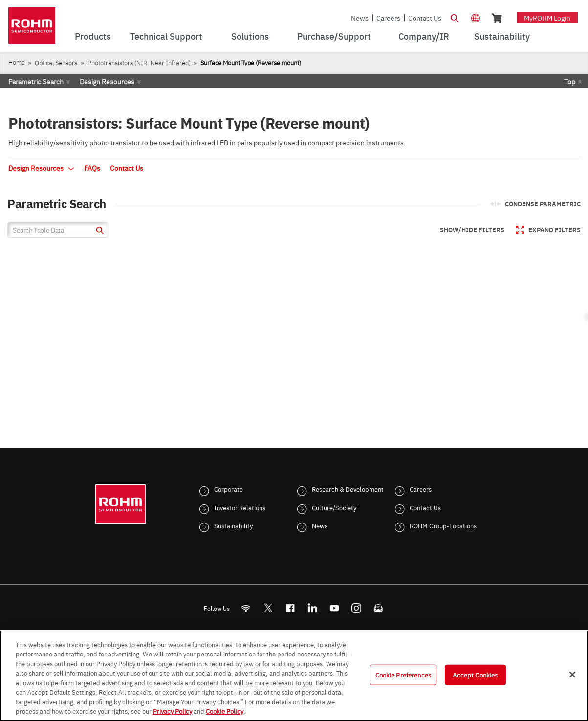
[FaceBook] (290, 608)
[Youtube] (334, 608)
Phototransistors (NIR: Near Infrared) (139, 62)
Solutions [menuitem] (250, 36)
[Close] (572, 675)
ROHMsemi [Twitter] (268, 608)
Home (17, 62)
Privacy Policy (173, 711)
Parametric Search (36, 81)
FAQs (92, 168)
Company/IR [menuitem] (424, 36)
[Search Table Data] (58, 230)
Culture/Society (334, 507)
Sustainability (233, 525)
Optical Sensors (56, 62)
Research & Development (348, 489)
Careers (388, 18)
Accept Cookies (475, 675)
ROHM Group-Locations (443, 525)
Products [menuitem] (93, 36)
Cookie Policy (225, 711)
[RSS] (246, 608)
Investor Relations (240, 507)
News (360, 18)
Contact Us (425, 18)
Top (570, 81)
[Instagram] (356, 608)
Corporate (229, 489)
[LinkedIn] (312, 608)
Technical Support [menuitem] (166, 36)
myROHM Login (547, 18)
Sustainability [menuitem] (502, 36)
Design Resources (107, 81)
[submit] (98, 231)
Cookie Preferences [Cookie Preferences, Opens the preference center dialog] (403, 675)
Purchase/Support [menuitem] (334, 36)
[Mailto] (378, 608)
